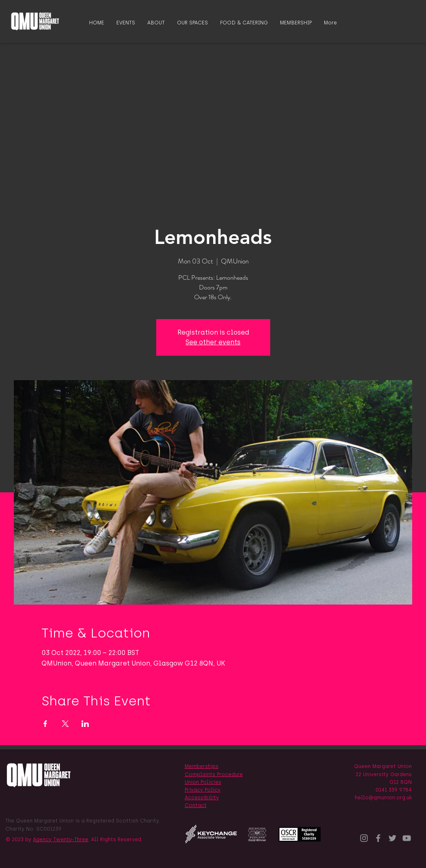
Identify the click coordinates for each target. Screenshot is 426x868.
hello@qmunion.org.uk (383, 798)
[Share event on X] (65, 724)
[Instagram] (364, 838)
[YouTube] (407, 838)
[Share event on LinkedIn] (85, 724)
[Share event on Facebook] (45, 724)
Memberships (202, 766)
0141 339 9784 (394, 790)
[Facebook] (378, 838)
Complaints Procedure (214, 774)
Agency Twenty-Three (61, 840)
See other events (213, 342)
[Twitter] (392, 838)
